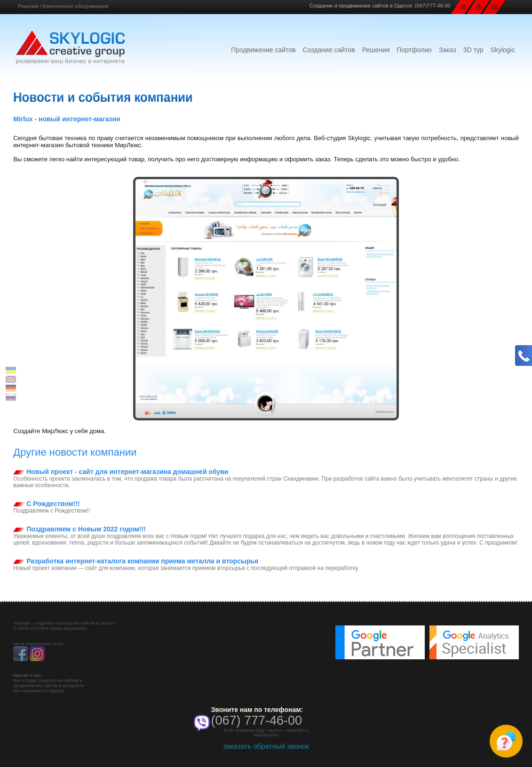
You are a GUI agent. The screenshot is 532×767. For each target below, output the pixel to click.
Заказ (448, 50)
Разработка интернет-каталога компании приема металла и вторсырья (136, 561)
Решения (28, 6)
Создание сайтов (329, 50)
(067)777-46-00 (433, 6)
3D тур (473, 50)
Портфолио (414, 50)
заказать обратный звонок (266, 746)
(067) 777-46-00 (257, 720)
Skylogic (503, 50)
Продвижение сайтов (263, 50)
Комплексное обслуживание (76, 6)
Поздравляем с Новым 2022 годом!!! (79, 529)
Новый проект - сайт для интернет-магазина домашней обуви (121, 472)
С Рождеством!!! (46, 504)
